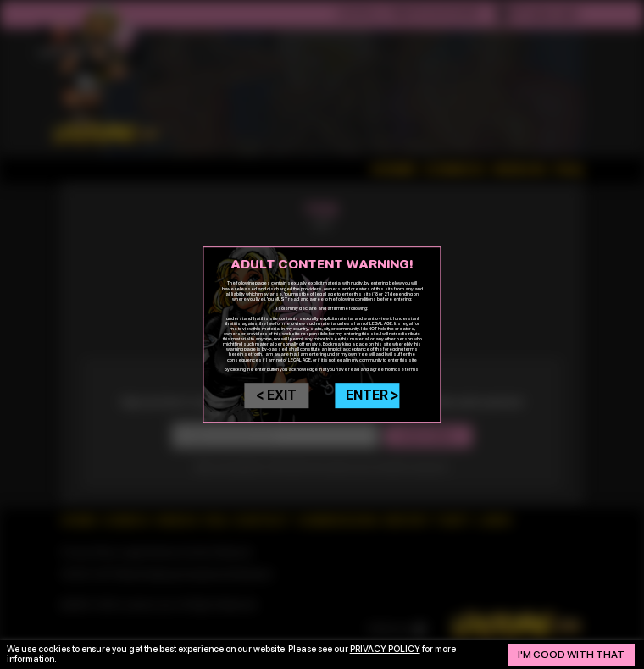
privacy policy (385, 649)
